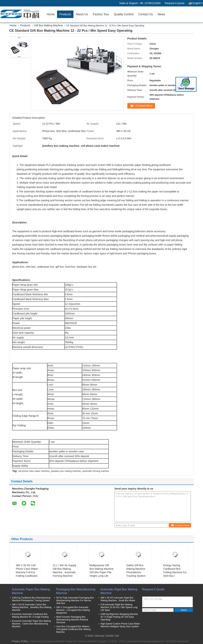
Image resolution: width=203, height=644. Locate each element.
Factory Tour (101, 14)
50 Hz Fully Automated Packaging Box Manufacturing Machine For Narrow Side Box (75, 601)
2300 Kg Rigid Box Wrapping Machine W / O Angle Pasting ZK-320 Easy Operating (119, 617)
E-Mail (89, 636)
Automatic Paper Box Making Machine (31, 591)
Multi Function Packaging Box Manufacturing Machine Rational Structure (72, 620)
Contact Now (144, 106)
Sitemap (99, 636)
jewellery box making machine (66, 471)
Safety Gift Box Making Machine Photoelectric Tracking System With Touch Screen (137, 572)
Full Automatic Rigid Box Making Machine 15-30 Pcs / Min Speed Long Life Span (119, 607)
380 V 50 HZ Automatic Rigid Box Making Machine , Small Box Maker (118, 599)
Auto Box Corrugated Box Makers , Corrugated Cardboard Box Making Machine (73, 629)
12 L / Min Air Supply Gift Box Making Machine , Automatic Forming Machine (64, 571)
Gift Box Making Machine (49, 25)
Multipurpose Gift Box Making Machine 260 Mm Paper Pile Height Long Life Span (101, 572)
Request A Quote (175, 3)
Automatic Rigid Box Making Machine (119, 591)
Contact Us (146, 14)
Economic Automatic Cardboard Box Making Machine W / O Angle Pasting (30, 616)
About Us (82, 14)
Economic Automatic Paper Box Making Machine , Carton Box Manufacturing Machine (31, 624)
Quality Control (124, 14)
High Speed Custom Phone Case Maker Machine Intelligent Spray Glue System (120, 625)
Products (65, 14)
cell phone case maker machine (34, 471)
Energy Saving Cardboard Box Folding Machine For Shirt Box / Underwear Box (175, 572)
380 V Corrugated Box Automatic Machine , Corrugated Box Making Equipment (73, 610)
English (198, 3)
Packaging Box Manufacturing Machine (76, 591)
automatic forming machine (96, 471)
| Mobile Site (112, 636)
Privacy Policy (20, 641)
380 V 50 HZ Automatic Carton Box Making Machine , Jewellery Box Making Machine (32, 607)
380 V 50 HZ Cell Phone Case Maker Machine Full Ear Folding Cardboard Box (27, 572)
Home (51, 14)
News (161, 14)
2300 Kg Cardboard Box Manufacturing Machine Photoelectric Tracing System (31, 599)
